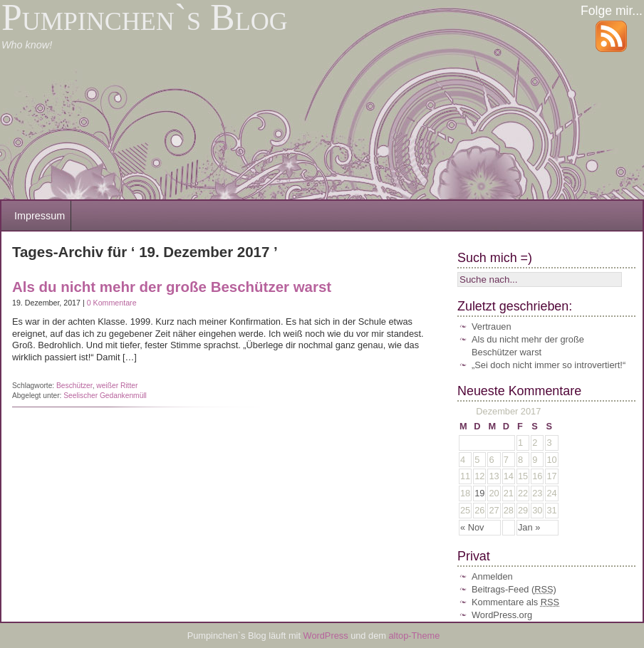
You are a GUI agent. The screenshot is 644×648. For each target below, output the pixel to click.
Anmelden (492, 576)
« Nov (472, 527)
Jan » (529, 527)
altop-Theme (415, 636)
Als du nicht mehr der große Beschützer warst (172, 287)
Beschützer (74, 386)
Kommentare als (515, 602)
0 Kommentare (112, 303)
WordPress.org (502, 615)
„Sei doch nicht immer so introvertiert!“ (549, 365)
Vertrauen (492, 326)
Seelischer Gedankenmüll (105, 396)
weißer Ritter (117, 386)
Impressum (40, 216)
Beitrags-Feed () (514, 589)
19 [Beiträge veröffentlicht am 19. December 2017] (479, 493)
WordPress (327, 636)
